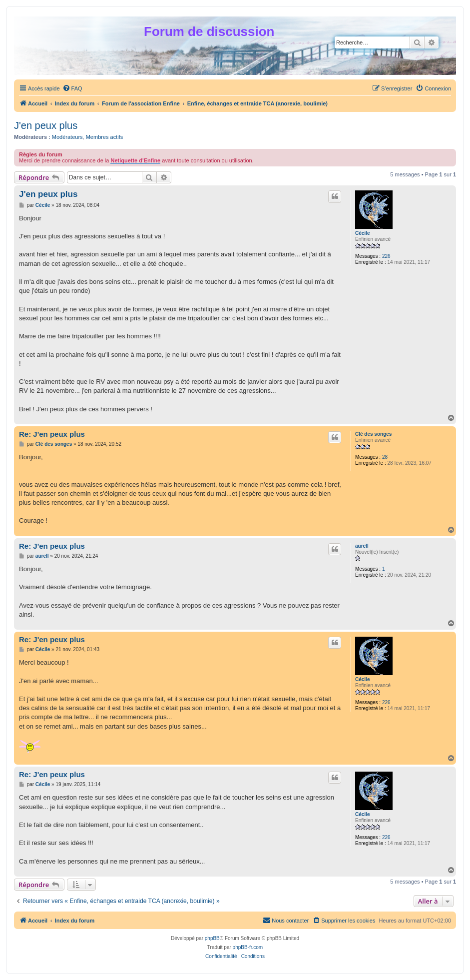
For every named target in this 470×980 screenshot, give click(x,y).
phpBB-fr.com (248, 947)
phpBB (212, 938)
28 (385, 457)
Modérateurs (67, 137)
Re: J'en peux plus (52, 434)
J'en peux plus (46, 125)
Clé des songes (373, 434)
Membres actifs (105, 137)
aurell (362, 546)
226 (386, 256)
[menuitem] (72, 88)
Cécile (362, 233)
